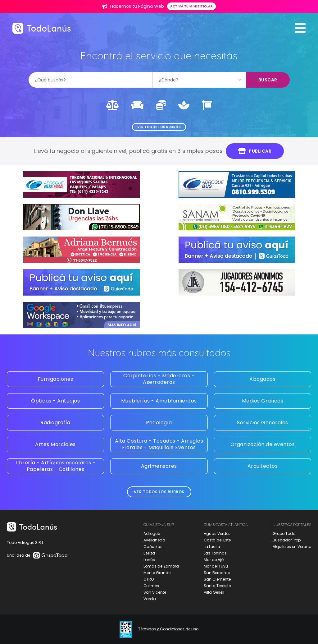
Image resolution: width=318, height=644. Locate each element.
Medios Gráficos (263, 401)
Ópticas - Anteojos (55, 401)
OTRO (149, 579)
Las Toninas (215, 553)
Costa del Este (217, 540)
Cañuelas (153, 547)
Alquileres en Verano (292, 547)
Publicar (255, 151)
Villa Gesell (214, 592)
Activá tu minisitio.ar (191, 6)
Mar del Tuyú (216, 566)
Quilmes (151, 586)
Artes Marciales (55, 444)
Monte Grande (157, 573)
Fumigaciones (56, 379)
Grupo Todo (284, 534)
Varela (150, 599)
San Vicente (155, 592)
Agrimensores (159, 466)
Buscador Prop (287, 540)
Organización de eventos (263, 444)
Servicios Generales (263, 423)
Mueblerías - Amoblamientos (159, 401)
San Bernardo (217, 573)
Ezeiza (149, 553)
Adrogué (152, 534)
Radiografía (55, 423)
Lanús (149, 560)
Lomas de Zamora (161, 566)
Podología (159, 423)
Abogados (262, 379)
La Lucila (212, 547)
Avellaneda (154, 540)
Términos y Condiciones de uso (168, 629)
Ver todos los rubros (159, 127)
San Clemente (217, 579)
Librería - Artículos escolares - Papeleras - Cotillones (56, 466)
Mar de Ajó (214, 560)
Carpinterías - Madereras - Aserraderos (159, 379)
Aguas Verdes (217, 534)
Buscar (268, 80)
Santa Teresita (218, 586)
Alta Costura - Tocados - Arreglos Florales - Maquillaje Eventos (159, 444)
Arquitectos (263, 466)
